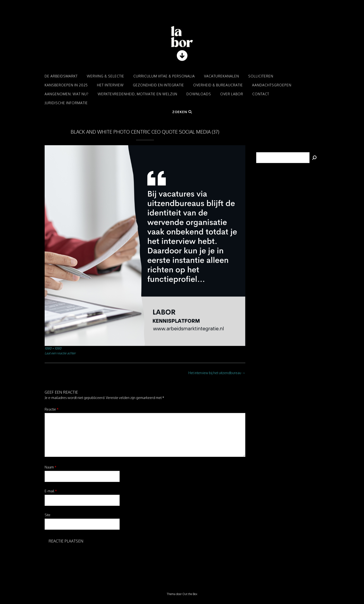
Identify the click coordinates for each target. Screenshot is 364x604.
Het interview (110, 85)
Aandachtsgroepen (272, 85)
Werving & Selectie (106, 76)
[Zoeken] (315, 158)
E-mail (51, 491)
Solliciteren (261, 76)
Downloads (199, 94)
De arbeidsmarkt (61, 76)
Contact (261, 94)
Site (48, 515)
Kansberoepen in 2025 (66, 85)
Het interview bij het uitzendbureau (217, 373)
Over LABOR (232, 94)
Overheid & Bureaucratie (218, 85)
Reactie (52, 409)
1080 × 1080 (53, 348)
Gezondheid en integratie (158, 85)
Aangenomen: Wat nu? (67, 94)
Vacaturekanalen (222, 76)
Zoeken (182, 112)
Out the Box (190, 594)
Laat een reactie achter (60, 353)
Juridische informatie (66, 103)
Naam (51, 467)
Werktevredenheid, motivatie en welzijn (137, 94)
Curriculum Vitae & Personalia (164, 76)
